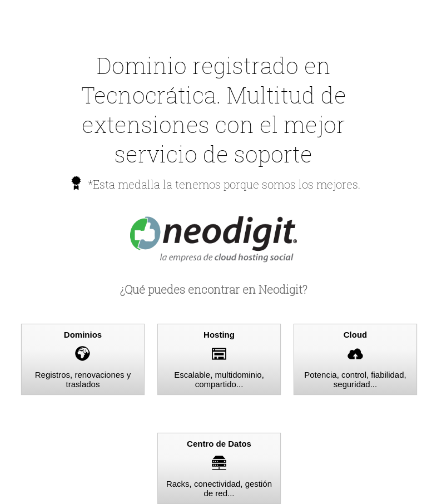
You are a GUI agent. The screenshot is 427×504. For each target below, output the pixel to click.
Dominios (83, 335)
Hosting (219, 335)
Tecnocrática (149, 95)
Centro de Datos (219, 444)
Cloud (356, 335)
